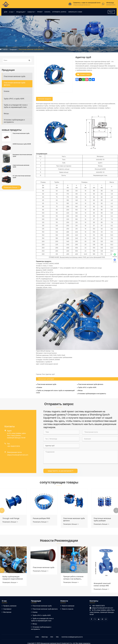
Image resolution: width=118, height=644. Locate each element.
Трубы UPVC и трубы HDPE (14, 99)
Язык (111, 12)
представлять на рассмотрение (60, 471)
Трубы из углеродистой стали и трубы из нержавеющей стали (16, 106)
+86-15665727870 (13, 446)
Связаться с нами (75, 12)
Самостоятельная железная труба (21, 166)
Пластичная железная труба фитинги (74, 519)
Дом (6, 12)
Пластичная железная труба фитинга (31, 49)
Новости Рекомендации (59, 541)
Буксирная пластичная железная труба (22, 156)
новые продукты (12, 130)
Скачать (47, 12)
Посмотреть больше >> (10, 522)
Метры (6, 114)
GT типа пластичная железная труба (22, 177)
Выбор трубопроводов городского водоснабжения (13, 578)
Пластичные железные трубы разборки (102, 519)
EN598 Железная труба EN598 (22, 144)
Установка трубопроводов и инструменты (14, 121)
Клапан (7, 91)
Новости (31, 12)
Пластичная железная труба (15, 76)
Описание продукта (44, 99)
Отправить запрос (59, 12)
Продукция (20, 12)
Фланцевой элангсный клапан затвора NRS (102, 585)
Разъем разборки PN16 (41, 518)
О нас (11, 12)
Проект (40, 12)
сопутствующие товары (59, 482)
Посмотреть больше (11, 187)
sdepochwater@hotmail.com (82, 5)
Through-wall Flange (11, 518)
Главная (5, 49)
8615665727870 (111, 5)
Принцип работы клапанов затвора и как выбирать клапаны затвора (73, 578)
